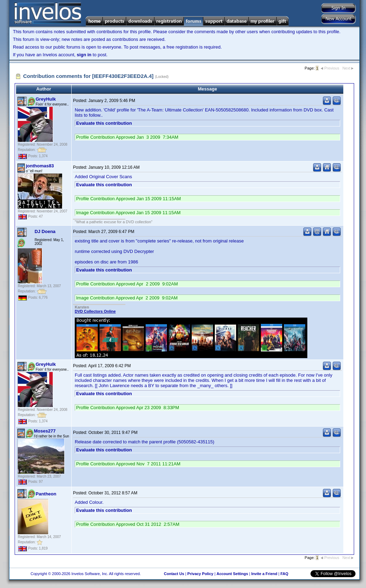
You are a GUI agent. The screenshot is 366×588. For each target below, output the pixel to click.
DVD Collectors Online (95, 311)
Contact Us (174, 574)
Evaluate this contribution (104, 123)
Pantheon (46, 494)
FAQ (284, 574)
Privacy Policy (200, 574)
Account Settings (232, 574)
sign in (84, 55)
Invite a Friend (264, 574)
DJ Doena (45, 231)
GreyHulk (46, 99)
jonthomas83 (40, 166)
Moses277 (45, 431)
